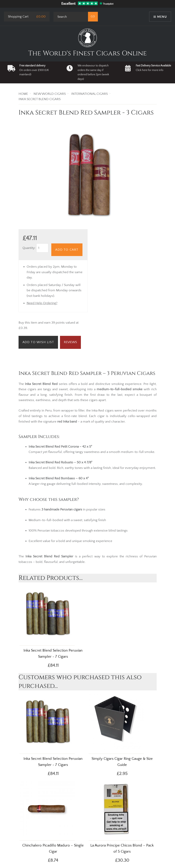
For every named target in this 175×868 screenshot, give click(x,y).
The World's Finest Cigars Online (87, 53)
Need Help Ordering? (42, 303)
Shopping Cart (18, 17)
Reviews (70, 342)
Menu (162, 17)
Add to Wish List (38, 342)
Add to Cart (67, 250)
